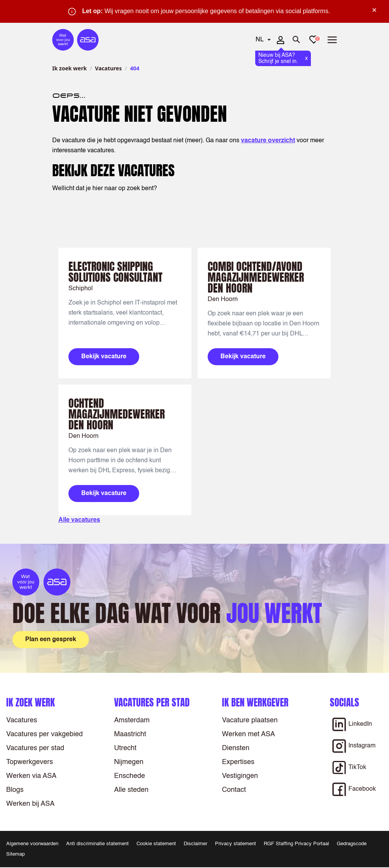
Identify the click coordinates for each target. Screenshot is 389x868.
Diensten (236, 748)
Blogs (15, 790)
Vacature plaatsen (250, 720)
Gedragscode (352, 844)
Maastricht (130, 734)
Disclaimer (195, 844)
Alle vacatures (79, 520)
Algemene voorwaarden (32, 844)
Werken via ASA (31, 776)
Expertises (238, 762)
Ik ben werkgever (255, 702)
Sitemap (15, 854)
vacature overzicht (268, 141)
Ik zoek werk (69, 68)
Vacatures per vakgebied (44, 734)
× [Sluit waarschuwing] (374, 10)
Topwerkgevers (30, 762)
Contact (234, 790)
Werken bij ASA (30, 804)
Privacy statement (235, 844)
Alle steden (131, 790)
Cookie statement (156, 844)
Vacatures (108, 68)
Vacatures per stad (35, 748)
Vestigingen (240, 776)
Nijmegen (129, 762)
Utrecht (125, 748)
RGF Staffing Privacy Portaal (296, 844)
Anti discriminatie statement (97, 844)
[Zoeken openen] (297, 40)
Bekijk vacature (104, 357)
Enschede (130, 776)
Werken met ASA (248, 734)
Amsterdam (132, 720)
